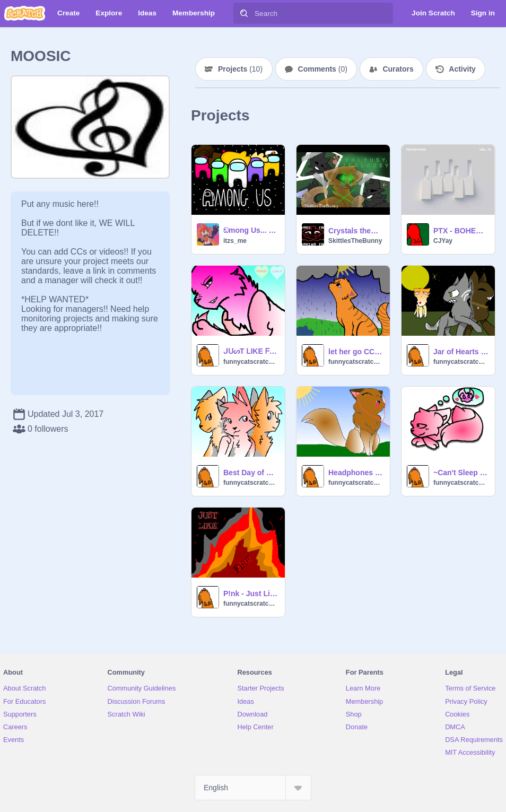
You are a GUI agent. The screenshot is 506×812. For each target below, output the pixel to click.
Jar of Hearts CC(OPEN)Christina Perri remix (461, 352)
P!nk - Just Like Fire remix (251, 593)
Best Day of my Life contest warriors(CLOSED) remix (251, 473)
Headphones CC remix (356, 473)
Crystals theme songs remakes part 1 (356, 231)
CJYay (443, 241)
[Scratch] (25, 13)
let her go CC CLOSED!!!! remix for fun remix (356, 352)
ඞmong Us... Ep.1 (251, 230)
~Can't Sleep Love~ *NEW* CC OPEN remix (461, 473)
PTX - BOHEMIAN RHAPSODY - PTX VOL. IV (461, 231)
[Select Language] (253, 788)
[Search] (244, 13)
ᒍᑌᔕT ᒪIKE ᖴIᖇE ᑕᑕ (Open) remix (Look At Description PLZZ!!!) (251, 351)
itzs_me (235, 241)
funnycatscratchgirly (251, 362)
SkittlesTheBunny (355, 241)
